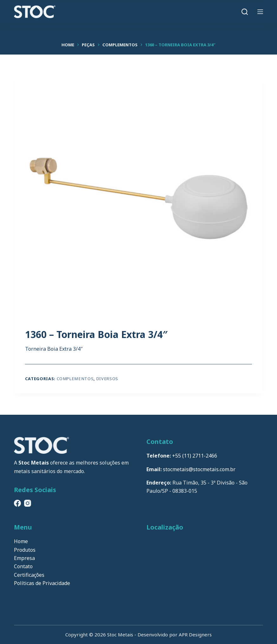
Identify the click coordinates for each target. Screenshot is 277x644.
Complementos (75, 379)
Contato (23, 566)
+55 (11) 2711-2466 (195, 456)
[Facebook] (17, 503)
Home (21, 541)
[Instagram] (28, 503)
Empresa (24, 558)
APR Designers (195, 634)
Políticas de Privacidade (42, 583)
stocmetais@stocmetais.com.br (199, 469)
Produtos (25, 550)
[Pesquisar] (245, 12)
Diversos (107, 379)
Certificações (29, 575)
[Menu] (260, 12)
